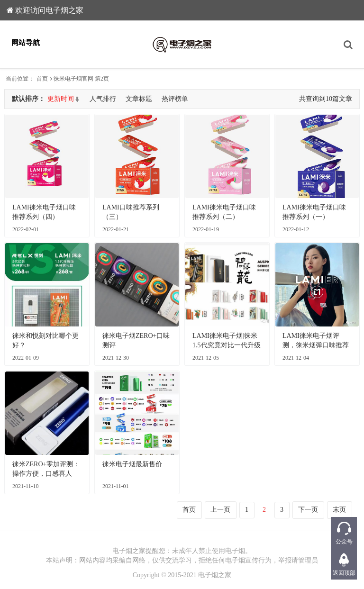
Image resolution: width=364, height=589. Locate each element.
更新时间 (61, 99)
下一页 (308, 510)
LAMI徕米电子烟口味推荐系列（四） (44, 212)
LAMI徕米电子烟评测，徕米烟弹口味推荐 (316, 340)
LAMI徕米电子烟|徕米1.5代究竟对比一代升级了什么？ (227, 341)
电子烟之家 (215, 575)
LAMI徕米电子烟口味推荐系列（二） (224, 212)
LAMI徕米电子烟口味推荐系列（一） (314, 212)
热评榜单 (175, 99)
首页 (42, 79)
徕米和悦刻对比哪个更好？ (45, 340)
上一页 (220, 510)
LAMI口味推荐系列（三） (131, 212)
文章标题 (139, 99)
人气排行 (103, 99)
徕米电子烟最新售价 (132, 464)
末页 (339, 510)
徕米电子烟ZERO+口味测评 (136, 340)
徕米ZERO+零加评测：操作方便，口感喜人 (46, 469)
